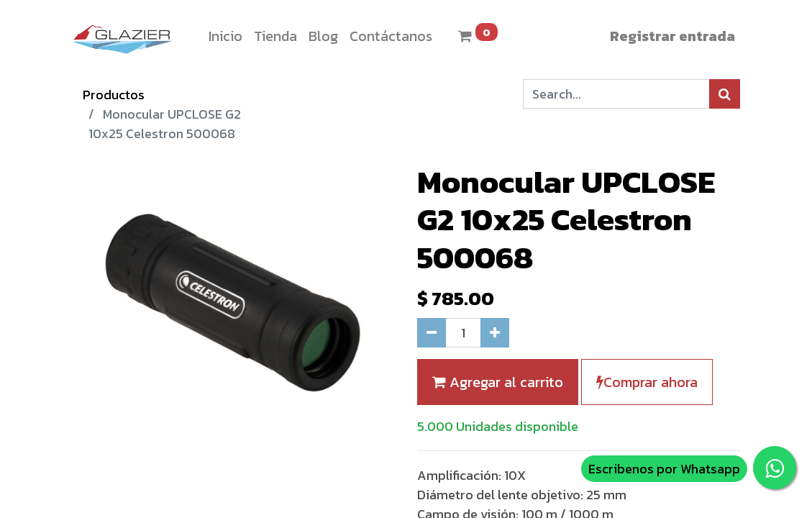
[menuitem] (225, 36)
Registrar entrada (672, 36)
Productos (114, 95)
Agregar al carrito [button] (498, 382)
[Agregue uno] (495, 333)
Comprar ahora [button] (647, 382)
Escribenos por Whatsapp (664, 469)
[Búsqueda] (725, 94)
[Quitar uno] (432, 333)
